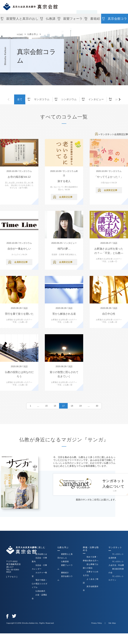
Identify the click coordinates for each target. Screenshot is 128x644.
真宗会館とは (41, 554)
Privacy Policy (97, 623)
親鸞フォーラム (73, 20)
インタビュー (96, 99)
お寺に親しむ (39, 547)
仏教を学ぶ (33, 34)
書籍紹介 (95, 20)
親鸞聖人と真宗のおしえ (22, 20)
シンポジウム (68, 99)
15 (46, 406)
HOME (20, 34)
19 (81, 406)
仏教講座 (51, 20)
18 (72, 406)
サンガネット (115, 547)
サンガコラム (41, 99)
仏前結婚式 (40, 591)
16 (55, 406)
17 (63, 406)
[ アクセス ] (12, 577)
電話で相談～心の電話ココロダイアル (40, 584)
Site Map (112, 623)
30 (98, 406)
